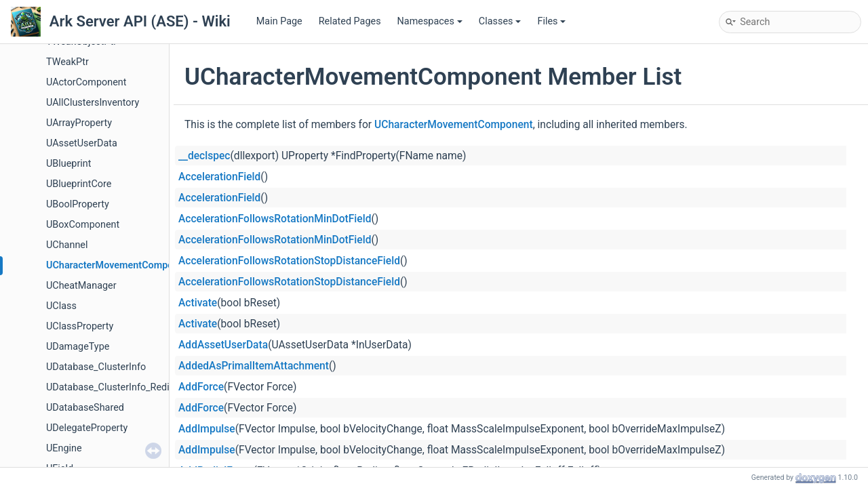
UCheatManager (81, 286)
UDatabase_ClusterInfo (96, 367)
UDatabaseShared (85, 408)
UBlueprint (68, 164)
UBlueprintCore (79, 184)
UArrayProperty (79, 123)
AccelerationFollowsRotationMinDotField (275, 219)
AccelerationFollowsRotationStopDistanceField (289, 261)
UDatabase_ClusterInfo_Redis (110, 387)
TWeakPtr (67, 62)
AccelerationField (219, 177)
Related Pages (350, 21)
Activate (198, 303)
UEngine (64, 448)
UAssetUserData (82, 143)
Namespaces (430, 21)
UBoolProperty (78, 204)
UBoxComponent (83, 225)
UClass (61, 306)
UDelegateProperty (87, 428)
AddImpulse (207, 429)
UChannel (67, 245)
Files (551, 21)
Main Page (279, 21)
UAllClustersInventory (93, 103)
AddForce (201, 387)
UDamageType (78, 347)
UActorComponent (86, 82)
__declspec (204, 156)
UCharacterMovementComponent (119, 265)
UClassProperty (80, 326)
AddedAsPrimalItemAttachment (254, 366)
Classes (500, 21)
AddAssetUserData (223, 345)
